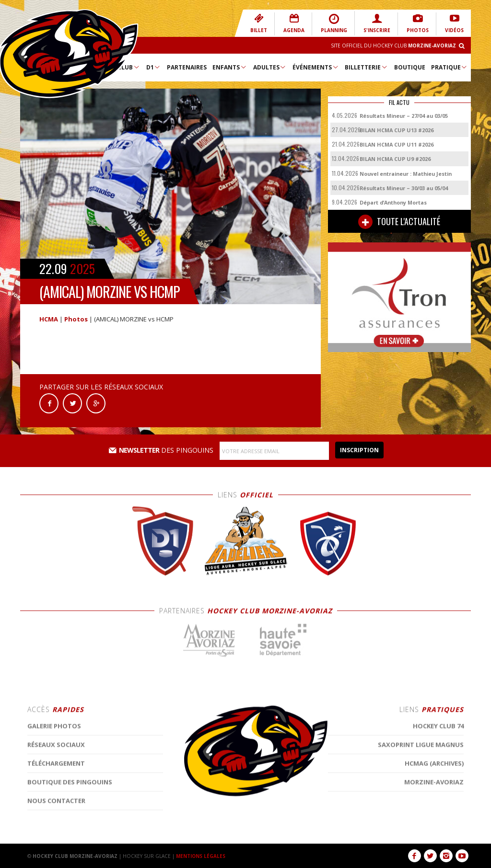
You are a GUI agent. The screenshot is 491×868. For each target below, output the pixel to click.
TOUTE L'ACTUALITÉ (399, 222)
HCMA (49, 319)
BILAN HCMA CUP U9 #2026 (395, 159)
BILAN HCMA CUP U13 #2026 (397, 130)
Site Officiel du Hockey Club (393, 46)
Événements (316, 67)
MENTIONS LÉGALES (201, 856)
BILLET (259, 23)
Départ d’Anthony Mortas (393, 202)
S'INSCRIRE (377, 23)
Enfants (230, 67)
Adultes (270, 67)
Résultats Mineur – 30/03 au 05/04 (404, 188)
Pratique (450, 67)
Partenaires (187, 67)
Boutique (410, 67)
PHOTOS (418, 23)
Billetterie (366, 67)
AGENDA (294, 23)
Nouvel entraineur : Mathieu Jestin (406, 174)
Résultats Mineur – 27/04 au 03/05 (404, 116)
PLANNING (334, 23)
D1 (154, 67)
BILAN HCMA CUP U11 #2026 (397, 144)
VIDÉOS (454, 23)
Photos (76, 319)
